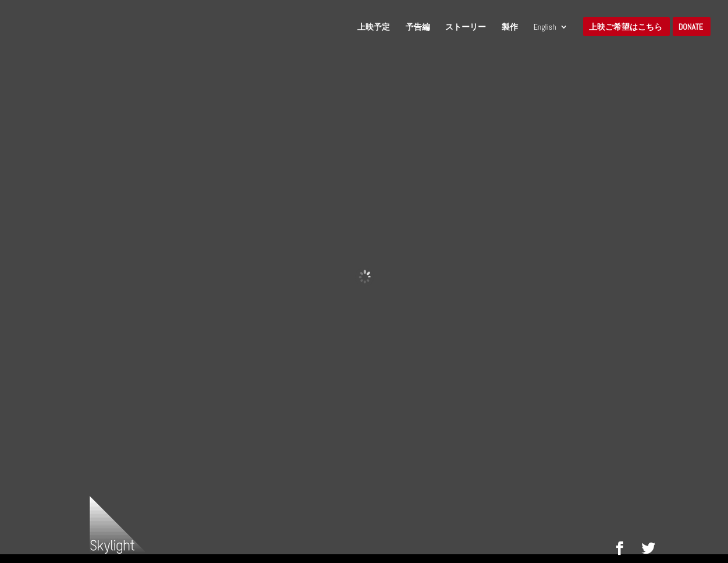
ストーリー (466, 27)
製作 (510, 27)
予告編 (418, 27)
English (545, 27)
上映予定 (374, 27)
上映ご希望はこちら (626, 27)
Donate (691, 27)
